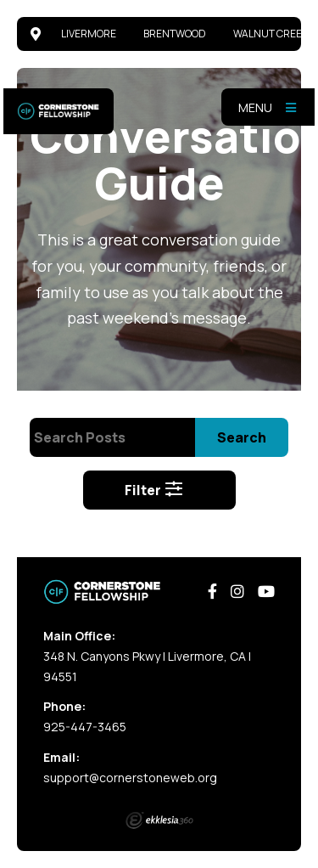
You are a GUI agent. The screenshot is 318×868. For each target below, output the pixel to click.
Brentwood (175, 34)
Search (242, 437)
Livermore (89, 34)
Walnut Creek (271, 34)
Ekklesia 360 (159, 820)
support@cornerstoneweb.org (130, 778)
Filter (154, 490)
